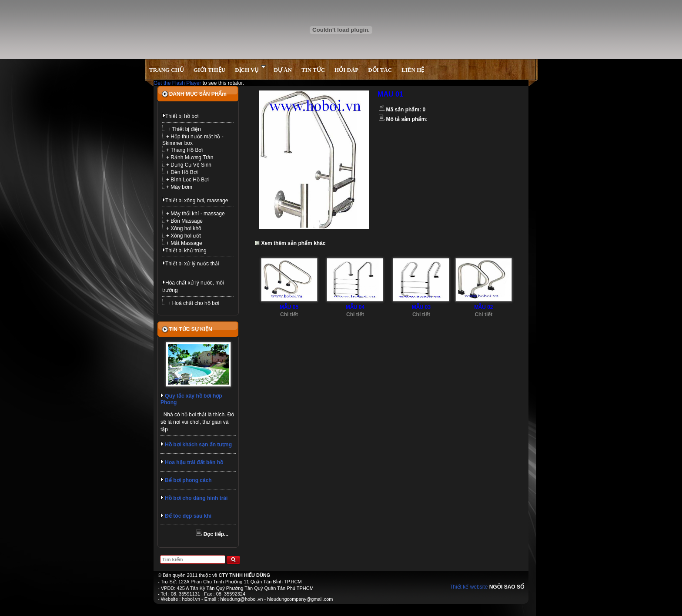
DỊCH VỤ (250, 69)
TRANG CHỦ (167, 70)
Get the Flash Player (177, 83)
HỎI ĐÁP (346, 70)
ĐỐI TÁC (380, 70)
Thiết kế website (469, 587)
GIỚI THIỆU (209, 70)
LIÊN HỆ (413, 70)
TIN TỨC (313, 70)
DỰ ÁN (282, 70)
